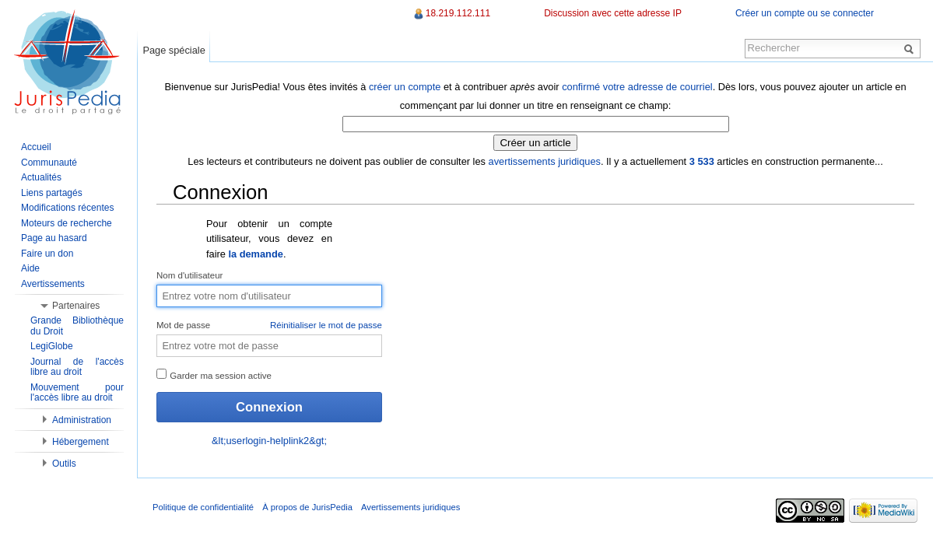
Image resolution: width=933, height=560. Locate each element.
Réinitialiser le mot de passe (326, 325)
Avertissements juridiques (410, 507)
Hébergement (81, 442)
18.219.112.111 (458, 13)
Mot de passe (269, 326)
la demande (255, 254)
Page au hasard (54, 238)
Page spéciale (174, 50)
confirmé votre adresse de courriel (637, 87)
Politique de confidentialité (203, 507)
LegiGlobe (52, 346)
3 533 (702, 161)
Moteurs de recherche (67, 223)
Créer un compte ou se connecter (805, 13)
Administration (82, 420)
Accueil (36, 147)
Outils (64, 464)
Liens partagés (52, 193)
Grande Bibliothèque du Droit (77, 326)
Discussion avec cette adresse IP (613, 13)
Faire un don (47, 254)
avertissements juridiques (545, 161)
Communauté (49, 163)
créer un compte (405, 87)
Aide (30, 268)
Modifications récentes (67, 208)
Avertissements (53, 284)
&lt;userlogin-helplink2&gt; (269, 441)
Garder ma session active (214, 374)
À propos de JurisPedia (307, 507)
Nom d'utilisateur (189, 275)
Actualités (41, 177)
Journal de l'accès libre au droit (77, 367)
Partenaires (76, 306)
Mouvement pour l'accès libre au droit (77, 393)
